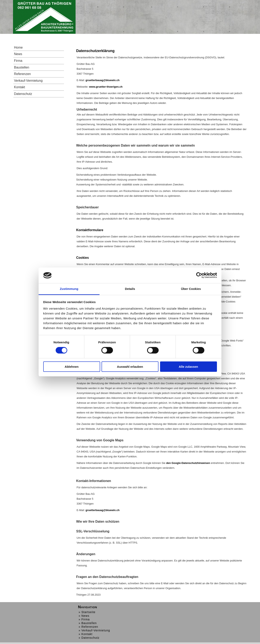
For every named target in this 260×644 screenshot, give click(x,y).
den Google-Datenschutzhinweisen (188, 463)
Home (18, 47)
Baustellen (22, 67)
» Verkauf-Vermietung (94, 630)
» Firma (84, 619)
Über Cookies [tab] (191, 289)
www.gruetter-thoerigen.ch (106, 87)
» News (84, 616)
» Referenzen (88, 627)
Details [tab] (130, 289)
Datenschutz (23, 94)
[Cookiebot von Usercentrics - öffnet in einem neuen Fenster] (199, 275)
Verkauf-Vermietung (28, 81)
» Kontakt (86, 634)
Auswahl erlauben (130, 367)
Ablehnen (71, 367)
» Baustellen (88, 623)
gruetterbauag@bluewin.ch (102, 80)
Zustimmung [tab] (69, 289)
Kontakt (19, 87)
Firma (18, 61)
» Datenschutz (89, 638)
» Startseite (87, 612)
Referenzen (22, 74)
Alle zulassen (188, 367)
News (18, 54)
